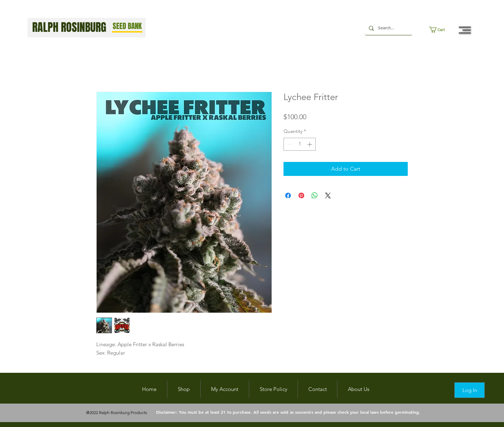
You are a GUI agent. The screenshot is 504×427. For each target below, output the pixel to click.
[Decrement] (289, 144)
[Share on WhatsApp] (315, 195)
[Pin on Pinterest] (301, 195)
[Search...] (388, 28)
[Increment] (310, 144)
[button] (440, 30)
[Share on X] (328, 195)
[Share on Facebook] (288, 195)
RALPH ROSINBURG (69, 27)
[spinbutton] (300, 144)
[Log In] (470, 390)
